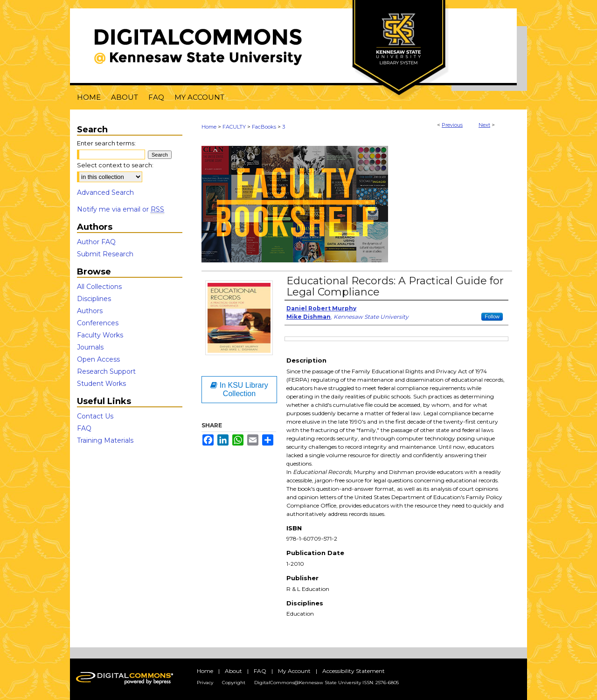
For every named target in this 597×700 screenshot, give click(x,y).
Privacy (205, 683)
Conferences (98, 323)
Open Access (98, 359)
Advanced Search (105, 192)
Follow (492, 316)
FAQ (84, 428)
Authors (90, 311)
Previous (452, 125)
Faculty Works (100, 335)
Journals (90, 347)
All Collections (99, 287)
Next (484, 125)
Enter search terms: (106, 143)
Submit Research (105, 254)
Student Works (101, 384)
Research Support (106, 371)
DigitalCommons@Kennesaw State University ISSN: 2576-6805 (326, 683)
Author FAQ (96, 242)
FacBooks (264, 127)
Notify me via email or (121, 209)
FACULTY (234, 127)
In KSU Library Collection (239, 389)
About (233, 671)
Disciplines (94, 299)
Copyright (234, 683)
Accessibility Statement (354, 671)
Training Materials (105, 440)
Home (209, 127)
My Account (294, 671)
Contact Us (95, 416)
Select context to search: (115, 165)
